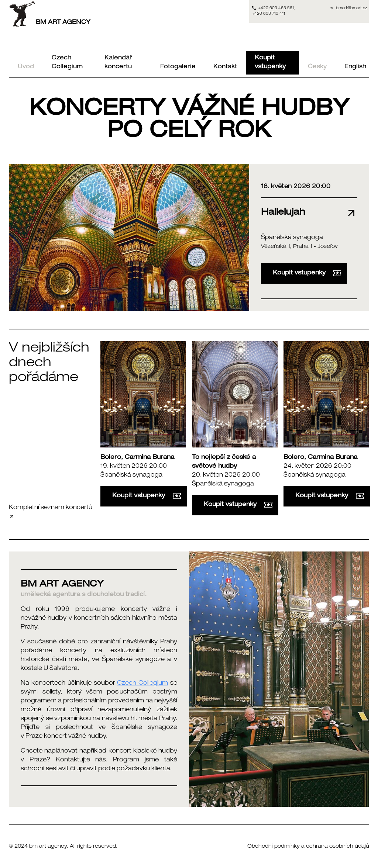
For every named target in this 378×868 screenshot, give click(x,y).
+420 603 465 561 (276, 8)
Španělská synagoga (292, 238)
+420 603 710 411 (269, 14)
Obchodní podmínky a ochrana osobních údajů (308, 847)
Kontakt (225, 67)
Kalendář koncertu (118, 63)
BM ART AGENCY (50, 14)
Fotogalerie (178, 67)
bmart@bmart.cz (352, 8)
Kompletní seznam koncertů (51, 512)
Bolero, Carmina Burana (137, 458)
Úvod (26, 67)
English (355, 67)
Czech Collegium (67, 63)
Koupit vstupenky (270, 63)
